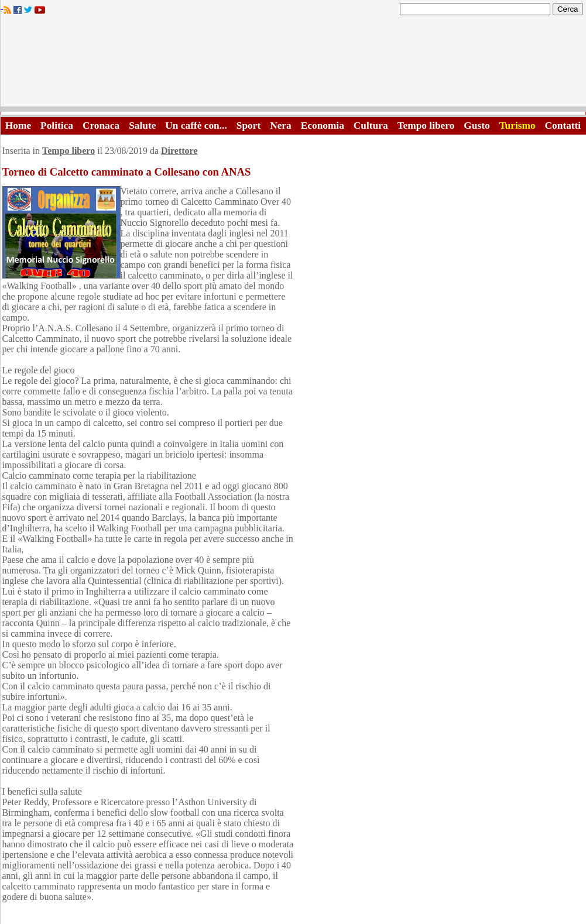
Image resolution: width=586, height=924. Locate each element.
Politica (57, 126)
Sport (249, 126)
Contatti (563, 126)
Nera (281, 126)
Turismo (518, 126)
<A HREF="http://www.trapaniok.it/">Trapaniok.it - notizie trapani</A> (293, 64)
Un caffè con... (196, 126)
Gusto (477, 126)
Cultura (371, 126)
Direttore (179, 151)
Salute (142, 126)
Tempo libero (426, 126)
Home (18, 126)
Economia (323, 126)
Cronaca (101, 126)
